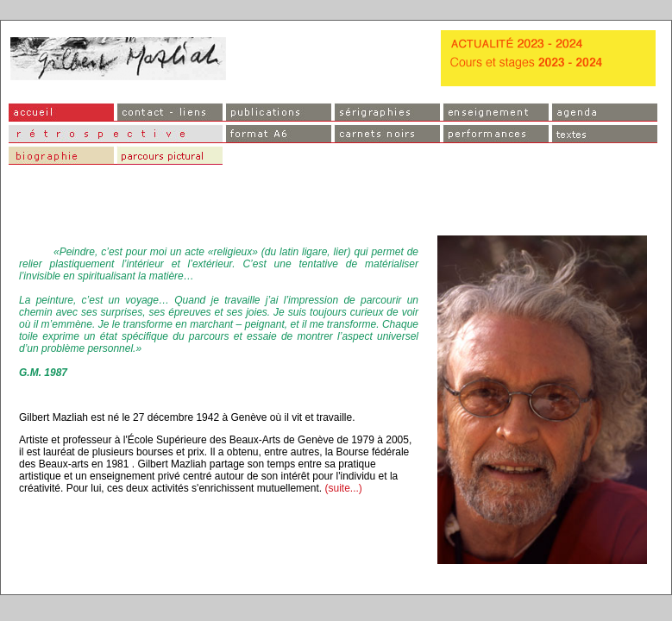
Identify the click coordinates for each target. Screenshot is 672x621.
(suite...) (343, 488)
